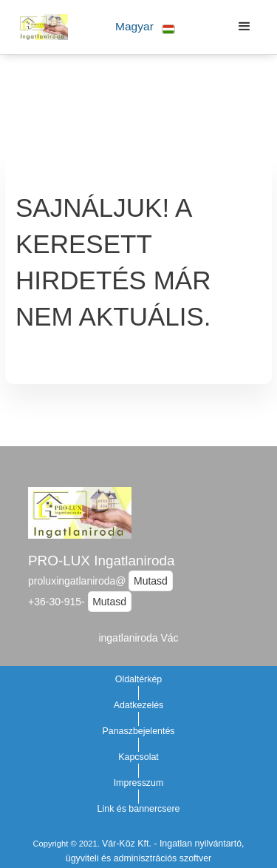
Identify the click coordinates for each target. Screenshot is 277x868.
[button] (145, 27)
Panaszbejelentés (138, 731)
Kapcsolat (138, 757)
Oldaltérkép (139, 679)
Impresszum (139, 783)
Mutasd (151, 581)
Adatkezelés (139, 705)
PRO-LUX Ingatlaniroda (101, 561)
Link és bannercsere (139, 809)
